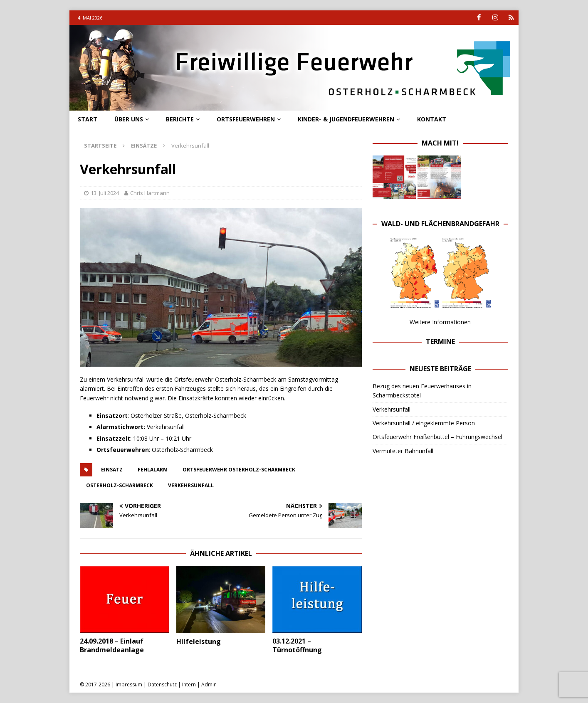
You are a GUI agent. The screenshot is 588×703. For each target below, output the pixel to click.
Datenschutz (162, 684)
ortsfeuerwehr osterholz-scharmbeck (239, 469)
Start (88, 119)
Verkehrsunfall (392, 409)
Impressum (129, 684)
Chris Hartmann (150, 193)
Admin (209, 684)
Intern (189, 684)
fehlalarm (153, 469)
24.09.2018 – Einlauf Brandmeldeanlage (112, 645)
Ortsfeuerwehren (246, 119)
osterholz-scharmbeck (120, 485)
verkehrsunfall (191, 485)
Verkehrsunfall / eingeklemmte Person (424, 423)
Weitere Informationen (440, 322)
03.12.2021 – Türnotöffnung (297, 645)
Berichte (180, 119)
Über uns (129, 119)
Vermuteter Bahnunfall (403, 451)
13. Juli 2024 (105, 193)
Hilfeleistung (199, 641)
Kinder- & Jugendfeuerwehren (346, 119)
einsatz (112, 469)
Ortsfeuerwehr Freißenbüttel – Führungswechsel (437, 437)
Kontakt (432, 119)
